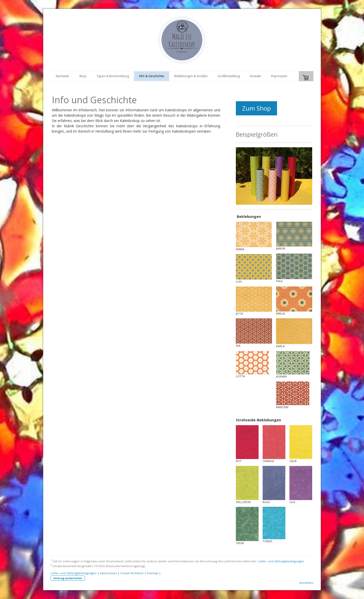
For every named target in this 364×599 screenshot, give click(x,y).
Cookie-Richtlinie (132, 573)
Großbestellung (229, 76)
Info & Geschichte (152, 76)
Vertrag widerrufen (68, 578)
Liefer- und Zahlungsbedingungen (281, 561)
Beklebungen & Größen (191, 76)
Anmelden (306, 583)
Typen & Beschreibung (113, 76)
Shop (83, 76)
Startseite (62, 76)
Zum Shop (256, 108)
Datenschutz (108, 573)
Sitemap (153, 573)
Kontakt (255, 76)
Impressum (279, 76)
